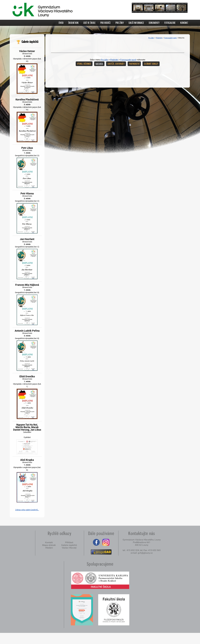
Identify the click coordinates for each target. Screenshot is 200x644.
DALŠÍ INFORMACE (136, 23)
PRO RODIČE (105, 23)
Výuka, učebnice (84, 64)
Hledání (49, 548)
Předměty (159, 38)
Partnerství (134, 64)
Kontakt (49, 542)
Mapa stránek (49, 545)
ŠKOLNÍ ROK (73, 23)
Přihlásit (69, 542)
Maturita (99, 64)
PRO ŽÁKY (120, 23)
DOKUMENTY (154, 23)
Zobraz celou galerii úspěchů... (27, 510)
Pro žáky (151, 38)
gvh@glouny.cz (145, 553)
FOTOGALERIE (170, 23)
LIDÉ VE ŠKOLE (89, 23)
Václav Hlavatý (69, 548)
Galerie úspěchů (27, 42)
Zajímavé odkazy (151, 64)
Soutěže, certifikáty (116, 64)
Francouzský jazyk (170, 38)
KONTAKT (184, 23)
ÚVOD (61, 23)
